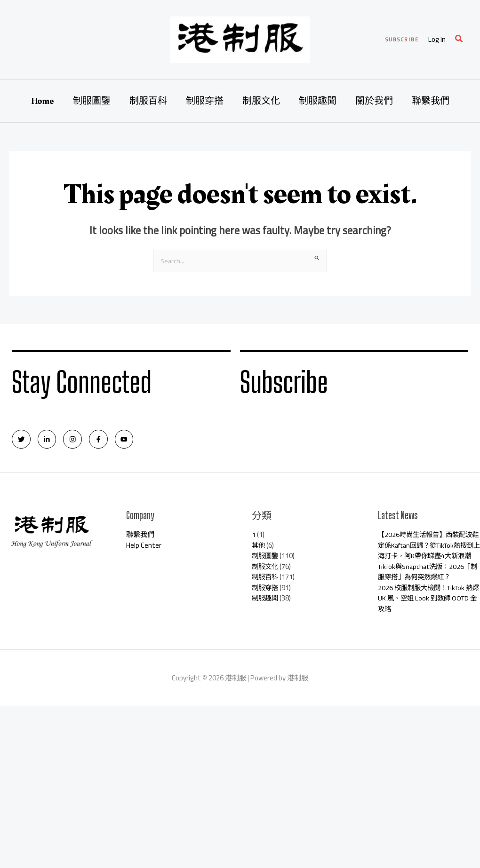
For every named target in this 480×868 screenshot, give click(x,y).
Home (43, 101)
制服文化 (261, 101)
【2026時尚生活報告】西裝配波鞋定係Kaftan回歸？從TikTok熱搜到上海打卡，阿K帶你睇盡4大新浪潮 (428, 553)
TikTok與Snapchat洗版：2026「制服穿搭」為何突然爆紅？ (424, 585)
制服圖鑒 (92, 101)
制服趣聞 (318, 101)
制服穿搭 (205, 101)
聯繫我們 (431, 101)
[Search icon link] (459, 40)
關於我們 (374, 101)
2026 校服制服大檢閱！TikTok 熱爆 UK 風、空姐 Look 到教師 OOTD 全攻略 (429, 611)
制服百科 (148, 101)
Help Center (144, 548)
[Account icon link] (437, 40)
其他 (259, 548)
